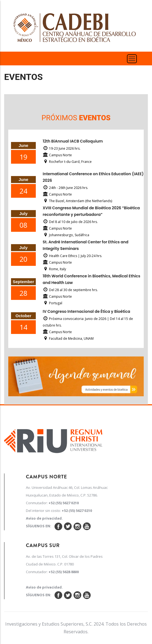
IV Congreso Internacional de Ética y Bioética (86, 311)
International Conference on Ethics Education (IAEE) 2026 (93, 177)
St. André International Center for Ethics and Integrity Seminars (85, 245)
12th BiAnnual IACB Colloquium (73, 141)
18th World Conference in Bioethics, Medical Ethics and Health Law (91, 279)
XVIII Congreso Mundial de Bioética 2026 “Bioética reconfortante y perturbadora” (91, 211)
